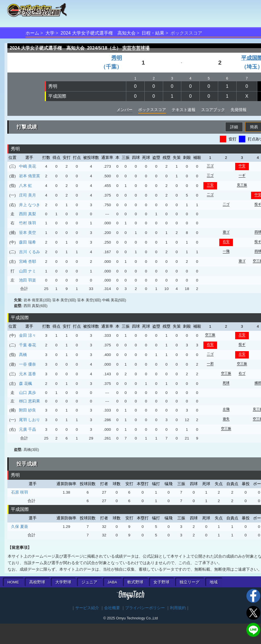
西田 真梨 (28, 214)
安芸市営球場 (136, 48)
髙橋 (23, 355)
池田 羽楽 (28, 280)
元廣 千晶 (28, 429)
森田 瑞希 (28, 242)
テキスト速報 (184, 110)
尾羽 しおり (30, 420)
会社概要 (112, 608)
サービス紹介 (87, 608)
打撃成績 (27, 127)
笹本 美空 (28, 233)
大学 (50, 33)
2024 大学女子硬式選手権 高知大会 (98, 33)
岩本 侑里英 (30, 176)
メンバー (125, 110)
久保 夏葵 (20, 526)
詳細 (234, 127)
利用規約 (178, 608)
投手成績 (27, 464)
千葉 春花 (28, 345)
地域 (214, 582)
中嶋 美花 (28, 166)
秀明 (53, 86)
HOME (13, 582)
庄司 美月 (28, 195)
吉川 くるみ (30, 252)
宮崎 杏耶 (28, 261)
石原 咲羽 (20, 492)
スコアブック (213, 110)
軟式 (135, 582)
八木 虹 (26, 185)
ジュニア (89, 582)
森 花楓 (26, 383)
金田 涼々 (28, 335)
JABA (112, 582)
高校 (37, 582)
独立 (190, 582)
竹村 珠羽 (28, 223)
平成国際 (57, 96)
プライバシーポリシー (145, 608)
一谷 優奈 (28, 364)
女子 (161, 582)
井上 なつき (30, 205)
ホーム (32, 33)
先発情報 (239, 110)
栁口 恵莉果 (30, 401)
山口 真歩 (28, 393)
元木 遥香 (28, 374)
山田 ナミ (28, 271)
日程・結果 (153, 33)
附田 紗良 (28, 410)
